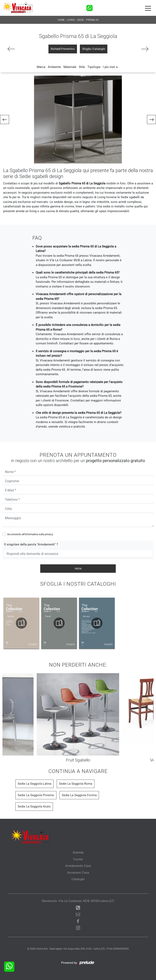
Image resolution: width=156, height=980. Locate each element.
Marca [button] (41, 67)
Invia (78, 569)
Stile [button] (82, 67)
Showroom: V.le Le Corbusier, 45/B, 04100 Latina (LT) (78, 901)
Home (61, 20)
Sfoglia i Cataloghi (94, 49)
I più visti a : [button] (111, 67)
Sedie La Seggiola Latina (34, 784)
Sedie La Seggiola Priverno (36, 795)
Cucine (78, 859)
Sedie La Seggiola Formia (79, 795)
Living (71, 20)
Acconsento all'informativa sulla (30, 534)
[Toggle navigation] (148, 8)
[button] (5, 120)
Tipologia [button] (94, 67)
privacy (49, 534)
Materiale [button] (70, 67)
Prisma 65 (92, 20)
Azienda (78, 852)
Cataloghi (78, 879)
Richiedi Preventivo (63, 49)
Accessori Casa (78, 873)
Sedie (80, 20)
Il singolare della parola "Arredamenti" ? (31, 544)
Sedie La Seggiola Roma (76, 784)
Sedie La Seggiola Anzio (34, 806)
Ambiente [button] (54, 67)
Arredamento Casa (78, 866)
